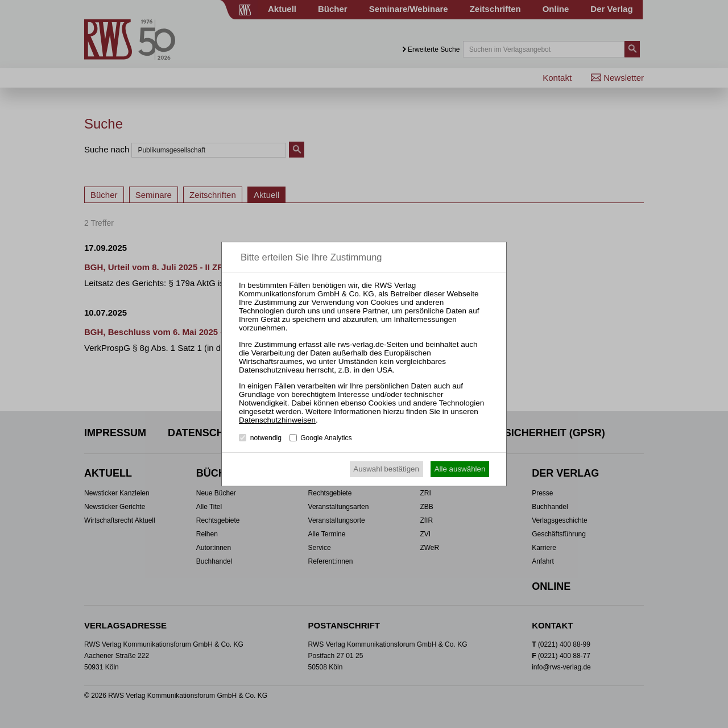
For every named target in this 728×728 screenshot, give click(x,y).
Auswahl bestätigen (386, 469)
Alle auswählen (460, 469)
